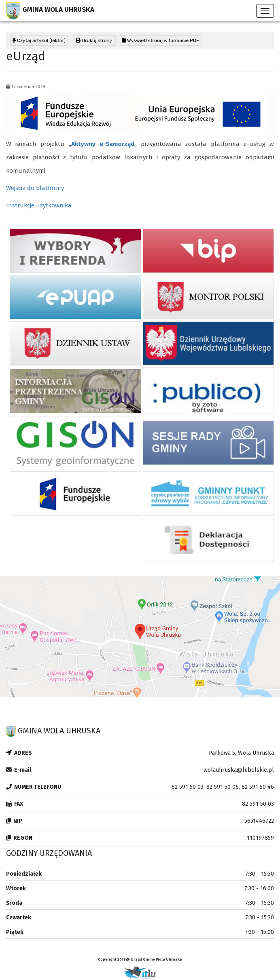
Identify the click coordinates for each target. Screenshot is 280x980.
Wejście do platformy (35, 188)
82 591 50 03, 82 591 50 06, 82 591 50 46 (223, 787)
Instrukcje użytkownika (39, 205)
